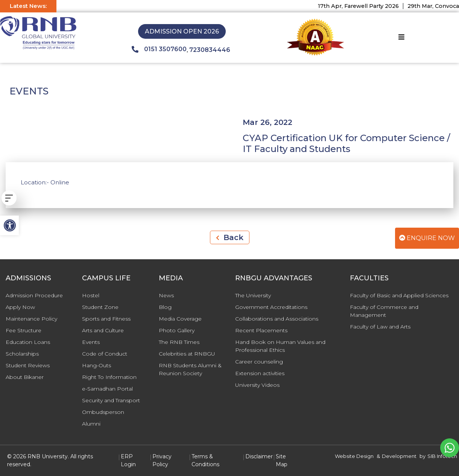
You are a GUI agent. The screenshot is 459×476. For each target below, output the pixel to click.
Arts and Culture (103, 330)
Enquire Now (427, 238)
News (166, 295)
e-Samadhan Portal (107, 389)
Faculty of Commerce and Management (384, 311)
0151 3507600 (159, 49)
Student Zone (100, 307)
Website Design (354, 456)
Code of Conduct (105, 354)
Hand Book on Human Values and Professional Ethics (280, 346)
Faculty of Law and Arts (380, 327)
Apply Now (20, 307)
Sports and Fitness (106, 319)
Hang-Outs (97, 365)
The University (253, 295)
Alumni (91, 424)
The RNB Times (179, 342)
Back (230, 237)
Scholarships (22, 354)
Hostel (91, 295)
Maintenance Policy (31, 319)
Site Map (282, 460)
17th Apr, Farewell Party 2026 (363, 6)
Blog (165, 307)
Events (91, 342)
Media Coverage (180, 319)
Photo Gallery (177, 330)
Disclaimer (259, 456)
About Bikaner (25, 377)
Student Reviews (28, 365)
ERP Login (128, 460)
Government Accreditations (271, 307)
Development (399, 456)
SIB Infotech (442, 456)
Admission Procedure (34, 295)
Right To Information (109, 377)
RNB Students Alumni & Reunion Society (190, 369)
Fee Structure (24, 330)
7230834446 (210, 50)
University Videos (257, 385)
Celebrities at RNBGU (187, 354)
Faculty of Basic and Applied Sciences (399, 295)
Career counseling (259, 362)
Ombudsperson (103, 412)
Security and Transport (111, 400)
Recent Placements (261, 330)
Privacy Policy (162, 460)
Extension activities (260, 373)
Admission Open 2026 (182, 31)
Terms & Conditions (205, 460)
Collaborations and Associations (277, 319)
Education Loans (28, 342)
